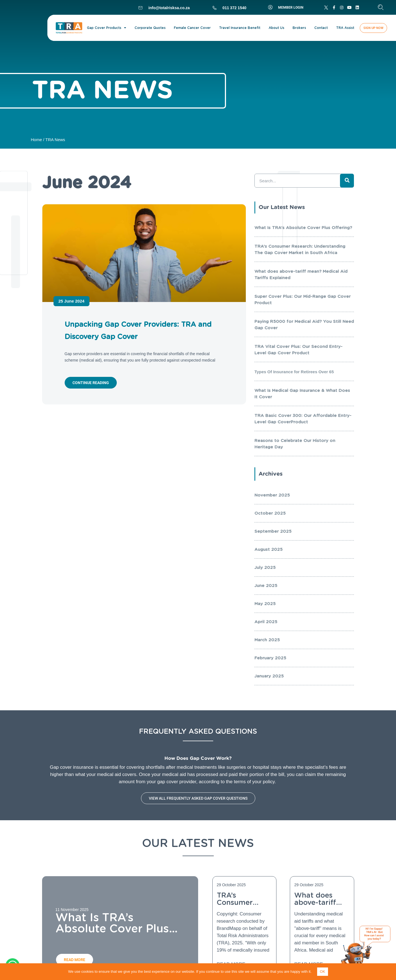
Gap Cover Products (107, 28)
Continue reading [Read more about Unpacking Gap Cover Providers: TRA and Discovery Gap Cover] (91, 383)
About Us (276, 28)
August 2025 (269, 549)
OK (323, 972)
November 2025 (272, 495)
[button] (381, 7)
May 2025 (265, 604)
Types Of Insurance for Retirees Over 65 (294, 372)
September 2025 (273, 531)
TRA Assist (345, 28)
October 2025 (270, 513)
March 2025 (267, 640)
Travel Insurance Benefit (240, 28)
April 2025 (266, 622)
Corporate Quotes (150, 28)
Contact (321, 28)
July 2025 (265, 568)
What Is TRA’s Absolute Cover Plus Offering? (303, 228)
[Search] (347, 181)
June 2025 (266, 586)
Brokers (299, 28)
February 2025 (270, 658)
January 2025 (269, 676)
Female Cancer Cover (192, 28)
